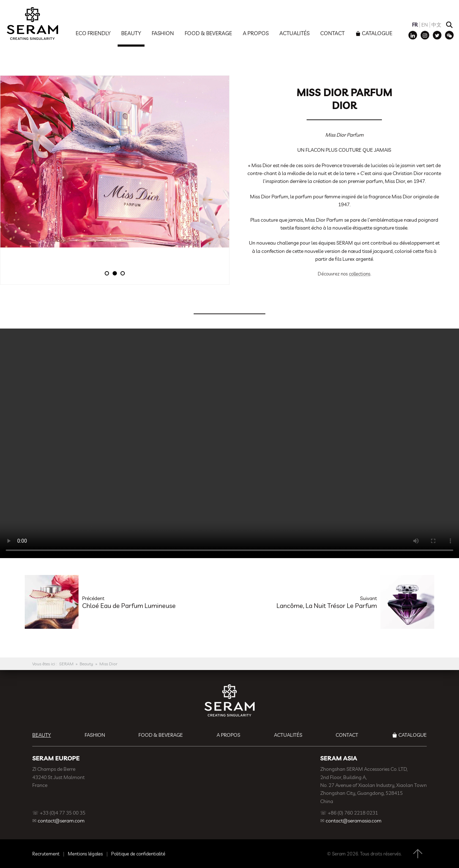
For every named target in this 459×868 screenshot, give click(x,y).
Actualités (294, 33)
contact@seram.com (61, 821)
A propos (256, 33)
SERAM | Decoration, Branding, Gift (32, 23)
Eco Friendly (93, 33)
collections (360, 274)
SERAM (66, 664)
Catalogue (377, 33)
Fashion (163, 33)
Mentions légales (85, 854)
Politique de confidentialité (138, 854)
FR (415, 25)
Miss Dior (108, 664)
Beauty (131, 33)
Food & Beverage (208, 33)
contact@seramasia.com (354, 821)
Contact (332, 33)
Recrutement (46, 854)
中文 (436, 25)
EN (425, 25)
